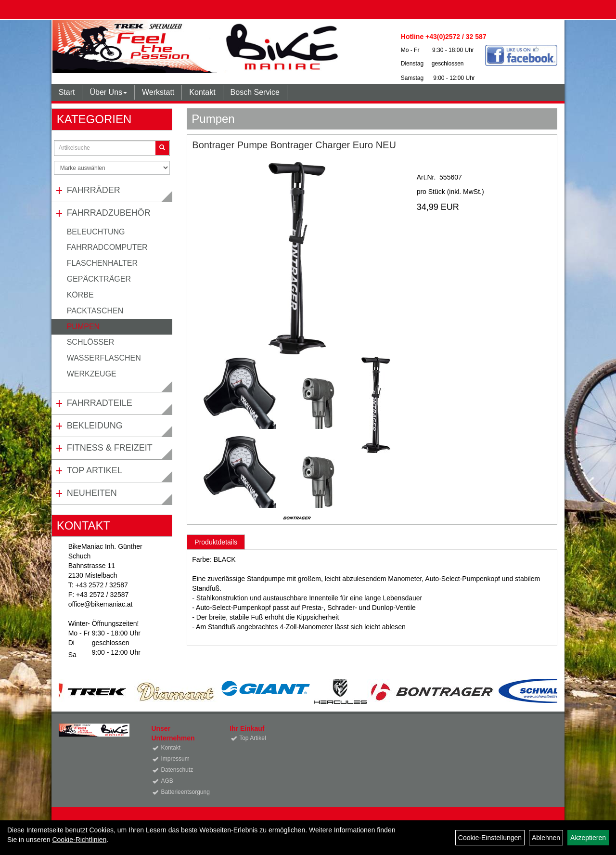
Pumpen (83, 327)
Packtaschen (95, 311)
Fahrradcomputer (107, 247)
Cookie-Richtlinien (79, 840)
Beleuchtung (96, 232)
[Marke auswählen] (112, 168)
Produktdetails (216, 542)
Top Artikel (95, 470)
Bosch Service (255, 92)
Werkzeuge (92, 374)
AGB (167, 781)
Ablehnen (546, 838)
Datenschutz (177, 770)
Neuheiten (92, 493)
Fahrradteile (100, 403)
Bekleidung (95, 426)
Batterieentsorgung (184, 792)
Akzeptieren (588, 838)
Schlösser (91, 342)
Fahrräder (94, 190)
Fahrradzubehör (109, 213)
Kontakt (202, 92)
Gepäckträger (99, 279)
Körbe (80, 295)
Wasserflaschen (104, 358)
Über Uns (108, 92)
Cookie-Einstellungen (490, 838)
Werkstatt (158, 92)
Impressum (175, 759)
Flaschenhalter (102, 263)
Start (67, 92)
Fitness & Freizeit (110, 448)
